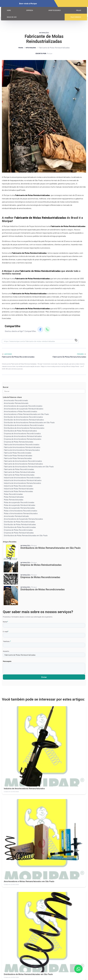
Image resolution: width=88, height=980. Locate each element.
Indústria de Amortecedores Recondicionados (22, 477)
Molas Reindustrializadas (14, 497)
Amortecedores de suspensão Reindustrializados (24, 409)
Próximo (82, 354)
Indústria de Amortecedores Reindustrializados (23, 480)
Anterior (7, 354)
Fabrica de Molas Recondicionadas (18, 453)
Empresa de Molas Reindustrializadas (19, 533)
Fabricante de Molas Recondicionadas (19, 469)
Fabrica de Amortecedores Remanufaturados (22, 450)
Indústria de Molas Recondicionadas (18, 486)
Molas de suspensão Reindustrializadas (20, 505)
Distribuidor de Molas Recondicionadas (19, 522)
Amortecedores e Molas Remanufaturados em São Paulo (26, 414)
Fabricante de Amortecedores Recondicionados (23, 461)
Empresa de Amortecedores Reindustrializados (23, 436)
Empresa (30, 10)
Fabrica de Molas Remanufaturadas (18, 458)
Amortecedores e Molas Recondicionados (21, 411)
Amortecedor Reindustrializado (16, 516)
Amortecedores (55, 10)
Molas (79, 10)
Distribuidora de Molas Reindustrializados (20, 431)
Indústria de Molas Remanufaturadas (18, 491)
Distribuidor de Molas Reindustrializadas (20, 524)
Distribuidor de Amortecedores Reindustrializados (24, 420)
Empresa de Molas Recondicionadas (18, 530)
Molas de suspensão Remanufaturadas (19, 508)
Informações (31, 48)
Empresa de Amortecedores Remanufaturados (23, 439)
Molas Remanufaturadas (14, 500)
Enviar (44, 677)
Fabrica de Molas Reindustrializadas (18, 455)
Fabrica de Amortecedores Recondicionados (22, 444)
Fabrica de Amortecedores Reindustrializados (22, 447)
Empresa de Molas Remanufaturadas (19, 442)
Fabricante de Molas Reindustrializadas (19, 472)
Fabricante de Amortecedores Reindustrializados (23, 464)
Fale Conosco (76, 17)
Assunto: (6, 651)
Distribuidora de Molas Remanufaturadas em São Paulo (26, 535)
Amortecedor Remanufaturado (16, 403)
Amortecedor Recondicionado (16, 400)
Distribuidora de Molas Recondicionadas (20, 527)
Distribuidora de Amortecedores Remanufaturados (24, 428)
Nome (5, 622)
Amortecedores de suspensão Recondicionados (23, 406)
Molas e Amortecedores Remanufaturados (21, 513)
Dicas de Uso (12, 17)
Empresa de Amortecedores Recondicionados (22, 433)
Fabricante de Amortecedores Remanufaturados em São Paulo (29, 466)
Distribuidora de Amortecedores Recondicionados (24, 425)
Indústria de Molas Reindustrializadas (19, 489)
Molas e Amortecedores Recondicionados (21, 511)
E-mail (6, 631)
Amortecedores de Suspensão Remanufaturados (23, 519)
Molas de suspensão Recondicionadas (19, 502)
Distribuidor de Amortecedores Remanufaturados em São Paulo (29, 422)
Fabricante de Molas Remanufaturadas (19, 475)
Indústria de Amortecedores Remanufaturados (22, 483)
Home (9, 10)
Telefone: (7, 641)
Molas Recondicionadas (13, 494)
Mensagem (7, 661)
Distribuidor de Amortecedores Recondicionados (23, 417)
